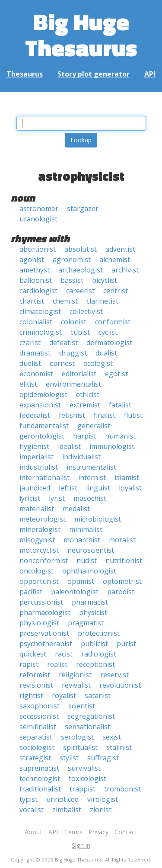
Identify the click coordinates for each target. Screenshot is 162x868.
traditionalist (40, 789)
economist (36, 374)
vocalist (32, 810)
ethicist (88, 394)
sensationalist (87, 727)
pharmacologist (45, 612)
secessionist (39, 716)
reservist (114, 675)
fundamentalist (44, 426)
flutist (133, 415)
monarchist (82, 540)
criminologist (41, 332)
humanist (120, 436)
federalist (35, 415)
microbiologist (98, 519)
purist (126, 644)
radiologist (99, 654)
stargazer (83, 208)
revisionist (36, 685)
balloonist (36, 280)
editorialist (79, 374)
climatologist (40, 311)
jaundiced (35, 488)
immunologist (112, 446)
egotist (116, 374)
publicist (94, 644)
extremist (85, 405)
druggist (73, 353)
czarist (30, 343)
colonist (74, 322)
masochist (90, 498)
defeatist (64, 343)
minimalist (86, 529)
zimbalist (67, 810)
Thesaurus (25, 74)
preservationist (44, 633)
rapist (29, 664)
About (33, 832)
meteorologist (43, 519)
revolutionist (120, 685)
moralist (122, 540)
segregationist (91, 716)
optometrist (122, 581)
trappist (83, 789)
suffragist (103, 758)
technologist (40, 778)
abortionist (38, 249)
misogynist (37, 540)
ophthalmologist (89, 571)
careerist (80, 291)
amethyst (35, 270)
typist (29, 799)
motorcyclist (39, 550)
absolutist (81, 249)
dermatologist (109, 343)
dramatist (35, 353)
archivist (125, 270)
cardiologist (38, 291)
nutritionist (124, 561)
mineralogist (40, 529)
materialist (37, 509)
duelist (30, 363)
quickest (33, 654)
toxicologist (87, 778)
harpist (85, 436)
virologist (103, 799)
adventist (120, 249)
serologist (77, 737)
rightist (31, 695)
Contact (126, 832)
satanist (98, 695)
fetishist (72, 415)
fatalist (120, 405)
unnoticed (62, 799)
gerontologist (42, 436)
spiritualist (80, 747)
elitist (28, 384)
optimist (81, 581)
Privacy (98, 832)
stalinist (119, 747)
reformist (35, 675)
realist (57, 664)
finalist (105, 415)
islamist (127, 477)
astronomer (39, 208)
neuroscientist (91, 550)
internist (92, 477)
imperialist (37, 457)
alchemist (115, 259)
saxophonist (40, 706)
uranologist (38, 219)
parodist (121, 592)
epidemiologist (43, 394)
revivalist (76, 685)
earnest (62, 363)
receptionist (95, 664)
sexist (112, 737)
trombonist (122, 789)
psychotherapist (46, 644)
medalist (76, 509)
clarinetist (102, 301)
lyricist (30, 498)
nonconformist (44, 561)
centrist (116, 291)
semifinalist (38, 727)
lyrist (57, 498)
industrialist (39, 467)
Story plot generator (94, 74)
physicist (93, 612)
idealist (69, 446)
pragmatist (86, 623)
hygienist (34, 446)
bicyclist (105, 280)
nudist (87, 561)
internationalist (44, 477)
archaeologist (81, 270)
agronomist (72, 259)
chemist (65, 301)
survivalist (84, 768)
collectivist (86, 311)
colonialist (36, 322)
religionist (75, 675)
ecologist (98, 363)
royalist (64, 695)
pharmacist (90, 602)
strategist (35, 758)
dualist (106, 353)
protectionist (99, 633)
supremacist (39, 768)
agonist (32, 259)
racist (64, 654)
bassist (72, 280)
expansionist (40, 405)
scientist (82, 706)
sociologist (37, 747)
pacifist (31, 592)
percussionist (41, 602)
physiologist (39, 623)
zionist (101, 810)
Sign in (81, 845)
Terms (73, 832)
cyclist (108, 332)
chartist (32, 301)
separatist (36, 737)
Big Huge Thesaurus (81, 34)
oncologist (37, 571)
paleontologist (75, 592)
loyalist (130, 488)
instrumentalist (91, 467)
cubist (80, 332)
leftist (68, 488)
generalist (94, 426)
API (150, 74)
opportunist (39, 581)
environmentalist (73, 384)
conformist (113, 322)
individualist (81, 457)
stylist (69, 758)
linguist (98, 488)
